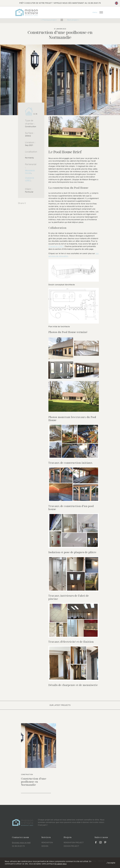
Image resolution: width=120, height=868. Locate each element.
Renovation (47, 843)
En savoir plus (61, 864)
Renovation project (74, 843)
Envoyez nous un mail (21, 843)
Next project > (73, 20)
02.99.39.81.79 (94, 3)
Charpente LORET (56, 246)
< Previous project (49, 20)
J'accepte (111, 863)
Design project (71, 846)
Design (45, 846)
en (116, 3)
